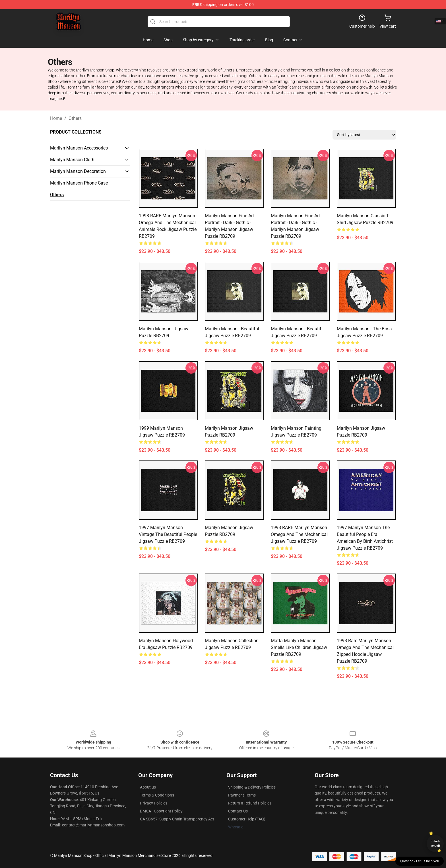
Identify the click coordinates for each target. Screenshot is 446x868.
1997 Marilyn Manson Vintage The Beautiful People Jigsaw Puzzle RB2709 (168, 534)
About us (148, 787)
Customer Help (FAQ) (247, 819)
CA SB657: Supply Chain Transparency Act (177, 819)
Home (56, 118)
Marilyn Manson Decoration (78, 171)
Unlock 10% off (435, 843)
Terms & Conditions (157, 795)
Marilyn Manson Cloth (72, 160)
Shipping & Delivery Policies (252, 787)
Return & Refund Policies (250, 803)
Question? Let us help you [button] (420, 861)
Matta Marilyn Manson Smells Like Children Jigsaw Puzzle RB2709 (299, 647)
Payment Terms (242, 795)
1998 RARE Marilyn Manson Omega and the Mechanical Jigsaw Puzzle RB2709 (299, 534)
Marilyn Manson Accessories (79, 148)
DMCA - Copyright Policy (161, 811)
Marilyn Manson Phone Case (79, 183)
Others (75, 118)
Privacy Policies (154, 803)
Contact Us (238, 811)
